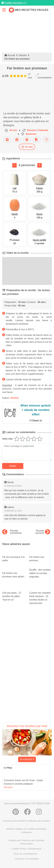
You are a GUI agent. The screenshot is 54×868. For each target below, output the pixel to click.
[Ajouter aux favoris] (47, 140)
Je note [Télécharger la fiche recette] (27, 147)
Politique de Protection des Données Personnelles (26, 842)
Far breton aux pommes (41, 556)
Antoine (15, 398)
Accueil (10, 55)
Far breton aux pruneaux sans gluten (14, 572)
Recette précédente (12, 532)
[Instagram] (39, 812)
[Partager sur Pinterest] (27, 140)
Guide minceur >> (15, 3)
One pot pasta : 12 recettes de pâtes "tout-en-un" (14, 593)
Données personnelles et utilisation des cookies (26, 821)
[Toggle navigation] (4, 10)
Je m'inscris (27, 759)
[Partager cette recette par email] (7, 140)
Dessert (23, 55)
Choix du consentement (25, 854)
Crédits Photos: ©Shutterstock (26, 849)
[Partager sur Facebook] (17, 140)
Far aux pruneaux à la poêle (14, 556)
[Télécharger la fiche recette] (37, 140)
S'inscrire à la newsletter (27, 859)
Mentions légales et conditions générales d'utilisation (26, 830)
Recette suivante (43, 532)
